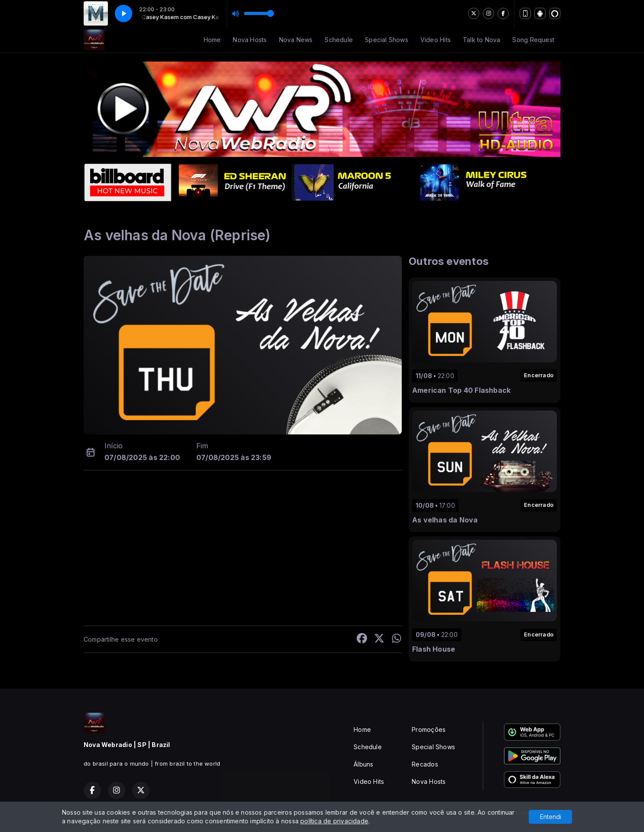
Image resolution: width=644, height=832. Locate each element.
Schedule (339, 40)
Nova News (296, 40)
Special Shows (387, 40)
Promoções (429, 729)
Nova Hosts (250, 40)
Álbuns (363, 764)
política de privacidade (334, 821)
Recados (425, 764)
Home (212, 40)
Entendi (551, 817)
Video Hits (436, 40)
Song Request (533, 40)
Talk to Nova (482, 40)
